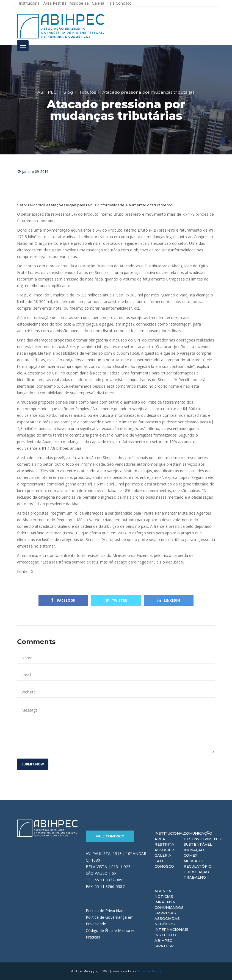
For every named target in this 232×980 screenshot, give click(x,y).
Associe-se (166, 850)
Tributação (196, 872)
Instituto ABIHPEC (165, 938)
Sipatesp (164, 946)
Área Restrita (164, 842)
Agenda (163, 891)
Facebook (63, 600)
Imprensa (165, 902)
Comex (190, 855)
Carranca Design (149, 971)
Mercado (194, 861)
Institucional (170, 833)
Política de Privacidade (106, 910)
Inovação (194, 850)
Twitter (116, 600)
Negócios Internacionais (171, 927)
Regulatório (198, 866)
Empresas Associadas (167, 916)
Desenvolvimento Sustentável (203, 842)
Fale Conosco (110, 836)
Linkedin (169, 600)
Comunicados (169, 907)
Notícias (164, 896)
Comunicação (198, 833)
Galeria (163, 855)
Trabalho (195, 877)
